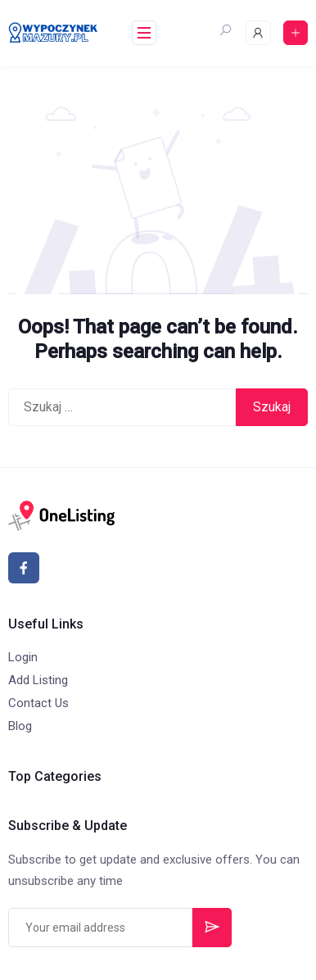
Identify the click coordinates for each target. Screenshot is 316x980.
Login (23, 657)
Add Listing (38, 680)
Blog (20, 726)
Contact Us (38, 703)
